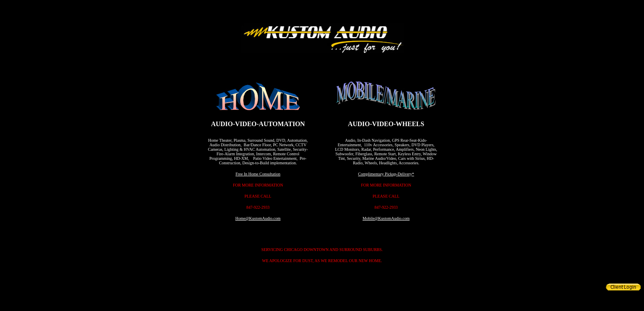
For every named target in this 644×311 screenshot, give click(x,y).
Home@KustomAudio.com (258, 218)
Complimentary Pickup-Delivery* (386, 174)
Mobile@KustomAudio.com (386, 218)
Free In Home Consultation (258, 174)
